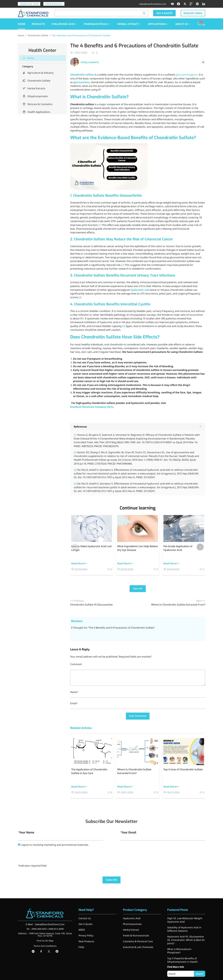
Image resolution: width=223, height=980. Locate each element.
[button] (200, 547)
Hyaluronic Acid (29, 4)
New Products (86, 939)
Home (21, 35)
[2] (123, 265)
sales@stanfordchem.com (153, 4)
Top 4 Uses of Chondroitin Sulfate (183, 769)
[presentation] (41, 855)
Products (38, 24)
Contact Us (84, 918)
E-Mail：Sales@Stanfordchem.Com (45, 924)
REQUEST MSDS (193, 13)
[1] (100, 225)
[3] (80, 297)
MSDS (82, 929)
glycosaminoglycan (187, 75)
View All (138, 589)
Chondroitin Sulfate (38, 35)
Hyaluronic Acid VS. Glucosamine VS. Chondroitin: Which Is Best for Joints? (185, 938)
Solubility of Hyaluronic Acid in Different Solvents (183, 928)
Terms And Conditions (45, 946)
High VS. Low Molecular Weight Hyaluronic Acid (184, 920)
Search (201, 966)
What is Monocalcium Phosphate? (185, 946)
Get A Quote (85, 923)
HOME (22, 24)
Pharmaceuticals (97, 24)
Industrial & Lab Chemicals (137, 944)
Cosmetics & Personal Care (137, 939)
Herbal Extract (54, 4)
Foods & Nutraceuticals (135, 934)
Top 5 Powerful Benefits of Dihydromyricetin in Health (181, 952)
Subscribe (112, 880)
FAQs (81, 944)
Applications (158, 24)
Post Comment (138, 716)
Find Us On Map (45, 940)
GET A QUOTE (164, 13)
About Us (183, 24)
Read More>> (79, 564)
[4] (124, 326)
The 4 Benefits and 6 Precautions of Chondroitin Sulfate (81, 35)
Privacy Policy (86, 934)
